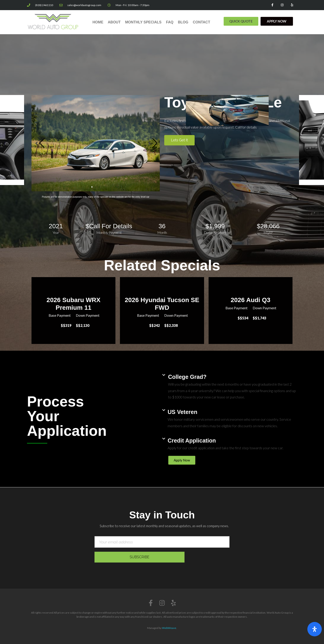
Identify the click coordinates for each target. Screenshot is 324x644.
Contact (201, 22)
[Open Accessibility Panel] (315, 629)
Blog (183, 22)
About (114, 22)
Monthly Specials (143, 22)
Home (98, 22)
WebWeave (169, 628)
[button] (241, 21)
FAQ (170, 22)
